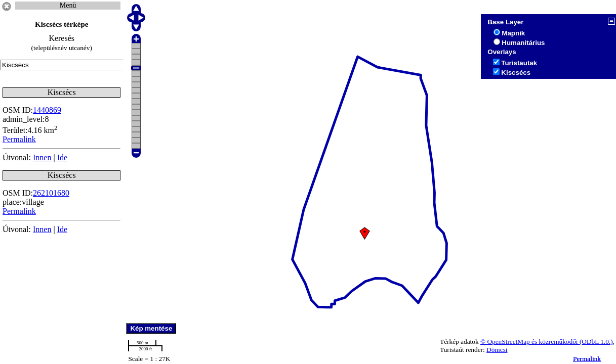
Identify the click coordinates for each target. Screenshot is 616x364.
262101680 (51, 193)
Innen (42, 157)
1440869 (47, 110)
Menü (68, 5)
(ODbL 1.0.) (596, 342)
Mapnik (513, 33)
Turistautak (519, 63)
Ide (62, 157)
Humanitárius (523, 43)
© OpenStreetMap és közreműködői (530, 342)
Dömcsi (497, 350)
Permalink (587, 359)
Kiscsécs (516, 73)
